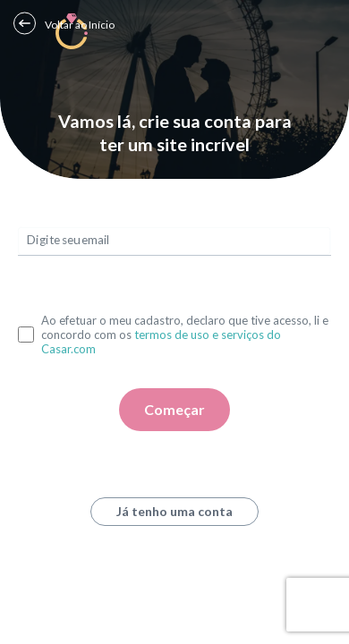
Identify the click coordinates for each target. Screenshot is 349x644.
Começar (174, 409)
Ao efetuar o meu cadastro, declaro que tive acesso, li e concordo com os (185, 335)
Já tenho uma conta (174, 511)
